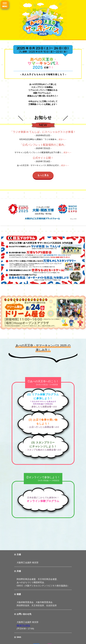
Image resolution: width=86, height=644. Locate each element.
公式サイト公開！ (43, 158)
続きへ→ (63, 139)
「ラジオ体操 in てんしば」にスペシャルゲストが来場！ (43, 132)
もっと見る (43, 175)
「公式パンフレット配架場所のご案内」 (43, 145)
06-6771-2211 (23, 625)
